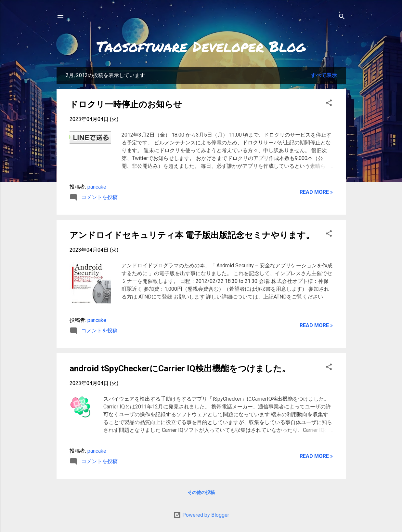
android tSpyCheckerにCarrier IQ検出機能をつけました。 (180, 368)
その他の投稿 (201, 492)
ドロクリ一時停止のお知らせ (126, 104)
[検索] (342, 18)
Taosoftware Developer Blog (201, 46)
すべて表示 (324, 75)
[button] (329, 104)
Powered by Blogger (201, 515)
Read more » (316, 192)
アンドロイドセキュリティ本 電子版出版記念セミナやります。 (192, 235)
